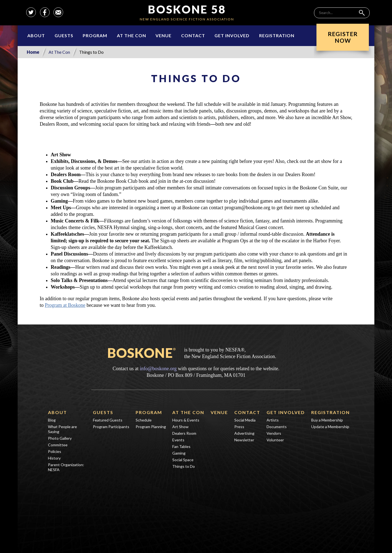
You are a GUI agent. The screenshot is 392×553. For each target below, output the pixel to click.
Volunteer (275, 440)
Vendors (274, 433)
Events (178, 440)
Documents (277, 427)
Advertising (244, 433)
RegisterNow (343, 37)
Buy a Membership (327, 420)
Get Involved (232, 35)
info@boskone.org (158, 369)
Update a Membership (330, 427)
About (36, 35)
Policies (55, 451)
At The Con (131, 35)
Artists (273, 420)
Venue (163, 35)
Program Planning (151, 427)
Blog (52, 420)
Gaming (179, 453)
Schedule (144, 420)
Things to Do (184, 466)
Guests (64, 35)
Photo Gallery (60, 438)
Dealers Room (184, 433)
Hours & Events (186, 420)
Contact (193, 35)
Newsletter (244, 440)
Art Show (180, 427)
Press (239, 427)
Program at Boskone (65, 305)
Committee (58, 445)
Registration (277, 35)
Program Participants (111, 427)
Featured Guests (108, 420)
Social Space (183, 460)
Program (95, 35)
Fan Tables (181, 446)
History (54, 458)
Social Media (245, 420)
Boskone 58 (187, 9)
